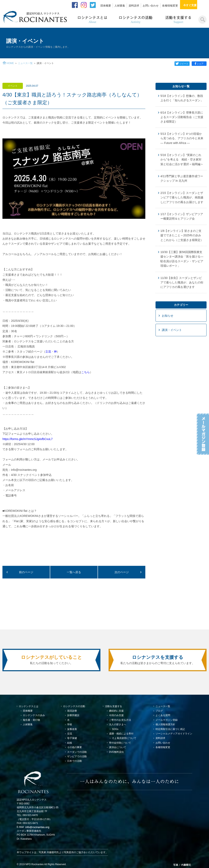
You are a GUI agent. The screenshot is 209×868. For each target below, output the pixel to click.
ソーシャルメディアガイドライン (174, 734)
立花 (48, 352)
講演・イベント (172, 330)
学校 (70, 724)
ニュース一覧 (25, 63)
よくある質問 (163, 715)
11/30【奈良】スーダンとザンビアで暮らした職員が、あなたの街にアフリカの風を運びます (182, 283)
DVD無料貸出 (116, 752)
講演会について (118, 747)
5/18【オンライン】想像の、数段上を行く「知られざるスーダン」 (182, 98)
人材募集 (120, 6)
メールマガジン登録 (167, 720)
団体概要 (106, 6)
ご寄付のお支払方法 (120, 720)
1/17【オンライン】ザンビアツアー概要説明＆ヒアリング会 (182, 216)
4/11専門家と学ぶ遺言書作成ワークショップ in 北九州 (182, 178)
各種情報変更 (170, 6)
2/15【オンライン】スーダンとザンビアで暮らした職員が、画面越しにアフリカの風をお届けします (182, 197)
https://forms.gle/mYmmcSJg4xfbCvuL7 (28, 439)
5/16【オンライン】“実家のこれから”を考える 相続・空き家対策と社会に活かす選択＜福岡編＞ (182, 160)
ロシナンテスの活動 (74, 706)
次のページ (122, 572)
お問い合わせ (151, 6)
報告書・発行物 (31, 720)
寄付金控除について (120, 743)
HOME (10, 63)
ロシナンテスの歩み (34, 715)
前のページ (26, 572)
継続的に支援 (116, 711)
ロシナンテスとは (29, 706)
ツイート (182, 64)
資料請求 (134, 6)
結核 (70, 743)
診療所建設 (73, 715)
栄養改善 (72, 729)
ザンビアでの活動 (77, 756)
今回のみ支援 (116, 715)
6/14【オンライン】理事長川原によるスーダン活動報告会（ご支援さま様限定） (182, 117)
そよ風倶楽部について (124, 738)
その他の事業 (74, 747)
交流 (70, 734)
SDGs (115, 729)
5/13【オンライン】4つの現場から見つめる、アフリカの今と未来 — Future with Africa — (182, 138)
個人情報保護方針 (165, 724)
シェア (200, 64)
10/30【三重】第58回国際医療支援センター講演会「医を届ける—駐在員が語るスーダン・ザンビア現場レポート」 (182, 259)
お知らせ (168, 316)
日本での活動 (74, 761)
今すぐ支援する (195, 5)
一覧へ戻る (74, 572)
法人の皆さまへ (118, 724)
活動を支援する (113, 706)
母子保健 (72, 738)
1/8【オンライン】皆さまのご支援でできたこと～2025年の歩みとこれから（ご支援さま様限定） (182, 235)
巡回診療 (72, 711)
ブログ (159, 711)
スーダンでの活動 (77, 752)
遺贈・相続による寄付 (121, 734)
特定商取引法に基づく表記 (170, 729)
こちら (86, 372)
